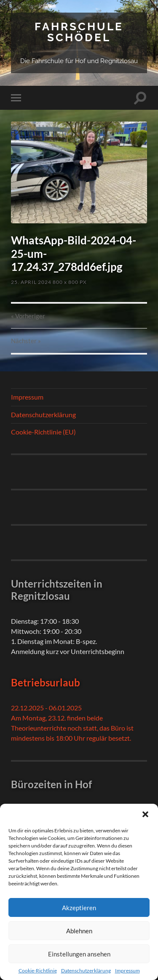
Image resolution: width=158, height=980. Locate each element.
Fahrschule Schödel (79, 32)
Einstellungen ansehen (79, 954)
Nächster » (26, 341)
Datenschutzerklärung (86, 971)
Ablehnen (79, 931)
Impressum (127, 971)
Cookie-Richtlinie (38, 971)
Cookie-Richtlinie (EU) (43, 432)
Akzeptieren (79, 908)
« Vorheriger (28, 316)
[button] (145, 814)
